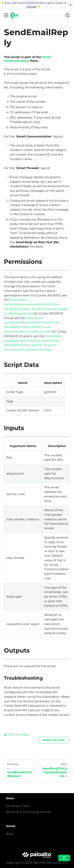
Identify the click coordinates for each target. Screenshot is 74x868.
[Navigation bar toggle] (6, 15)
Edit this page (17, 734)
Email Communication (27, 59)
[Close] (71, 5)
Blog (9, 834)
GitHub (31, 7)
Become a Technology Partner (29, 812)
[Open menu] (64, 858)
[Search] (67, 15)
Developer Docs (18, 806)
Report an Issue (54, 740)
